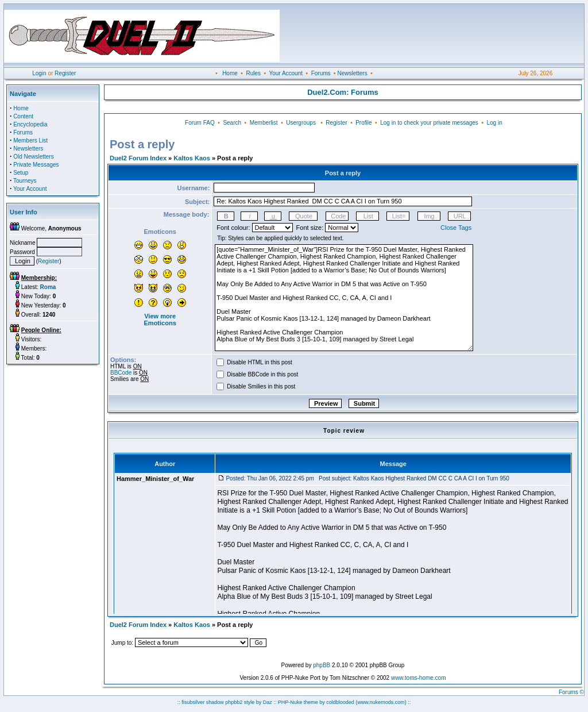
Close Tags (456, 228)
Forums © (571, 692)
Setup (21, 173)
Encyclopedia (30, 124)
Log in (494, 123)
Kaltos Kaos (192, 158)
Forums (321, 73)
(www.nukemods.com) (381, 702)
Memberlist (264, 123)
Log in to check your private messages (429, 123)
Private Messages (36, 165)
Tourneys (25, 181)
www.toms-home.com (419, 678)
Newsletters (352, 73)
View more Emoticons (160, 320)
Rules (253, 73)
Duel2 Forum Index (138, 158)
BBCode (121, 373)
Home (230, 73)
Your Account (286, 73)
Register (65, 73)
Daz (268, 702)
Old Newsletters (34, 157)
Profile (363, 123)
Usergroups (301, 123)
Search (232, 123)
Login (39, 73)
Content (23, 116)
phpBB (322, 665)
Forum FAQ (200, 123)
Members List (30, 141)
